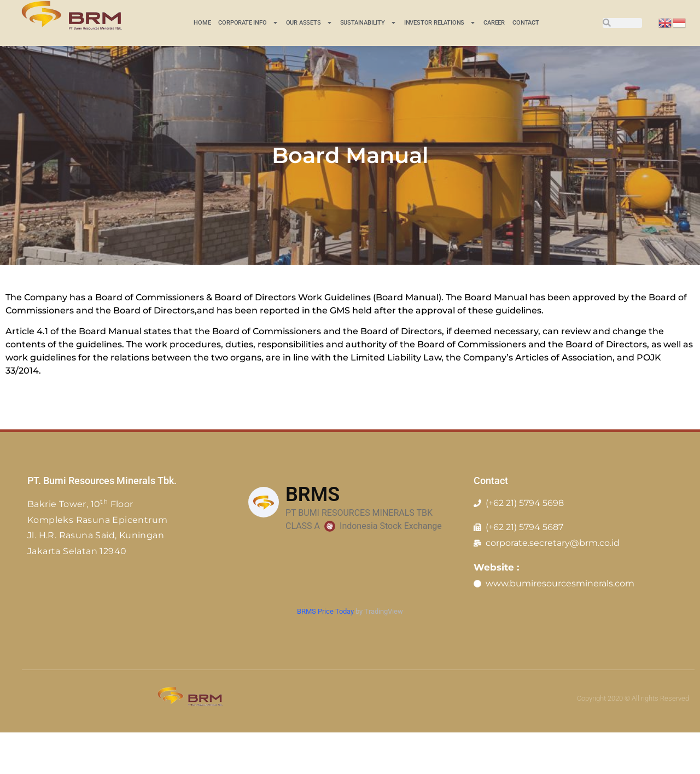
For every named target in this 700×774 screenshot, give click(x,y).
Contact (526, 23)
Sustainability (368, 23)
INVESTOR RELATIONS (440, 23)
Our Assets (309, 23)
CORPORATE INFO (248, 23)
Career (494, 23)
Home (202, 23)
